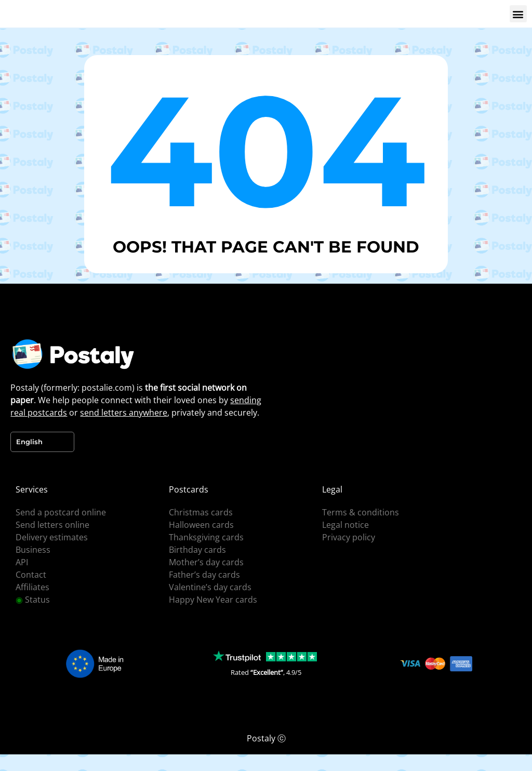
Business (33, 550)
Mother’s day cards (206, 562)
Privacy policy (349, 537)
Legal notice (345, 525)
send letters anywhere (124, 413)
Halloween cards (201, 525)
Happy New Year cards (213, 600)
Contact (31, 575)
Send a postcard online (61, 512)
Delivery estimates (52, 537)
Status (33, 600)
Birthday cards (197, 550)
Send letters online (52, 525)
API (22, 562)
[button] (518, 14)
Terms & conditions (361, 512)
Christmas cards (201, 512)
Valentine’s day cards (210, 587)
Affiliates (32, 587)
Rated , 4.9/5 (266, 672)
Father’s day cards (204, 575)
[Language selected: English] (42, 442)
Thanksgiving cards (206, 537)
